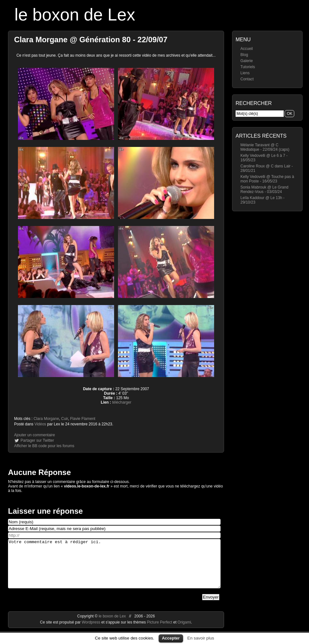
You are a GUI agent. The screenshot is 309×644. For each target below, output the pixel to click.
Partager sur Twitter (37, 440)
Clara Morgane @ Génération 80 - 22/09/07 (91, 40)
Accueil (247, 49)
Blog (244, 55)
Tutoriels (248, 67)
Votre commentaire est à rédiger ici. (114, 568)
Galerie (247, 61)
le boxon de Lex (75, 15)
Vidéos (40, 424)
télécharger (122, 402)
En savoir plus (201, 638)
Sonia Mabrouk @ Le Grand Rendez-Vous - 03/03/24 (264, 189)
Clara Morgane (46, 419)
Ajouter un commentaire (34, 435)
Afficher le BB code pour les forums (44, 446)
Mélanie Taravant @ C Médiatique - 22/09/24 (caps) (265, 147)
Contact (247, 79)
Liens (245, 73)
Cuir (65, 419)
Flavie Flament (83, 419)
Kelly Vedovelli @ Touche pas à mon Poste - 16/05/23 (267, 179)
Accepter (171, 638)
